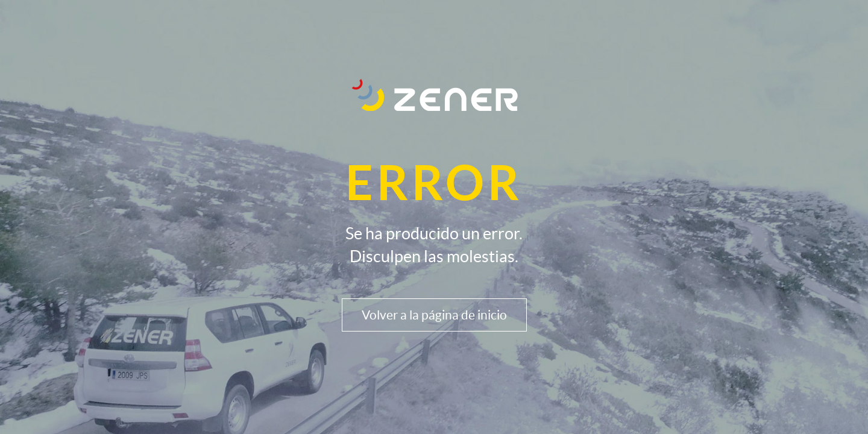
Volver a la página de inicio (434, 315)
